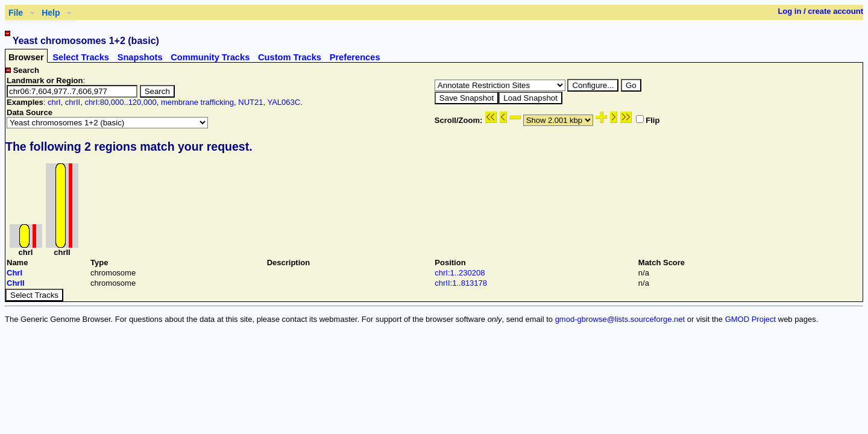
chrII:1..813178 (461, 283)
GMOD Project (751, 319)
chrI (54, 102)
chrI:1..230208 (460, 273)
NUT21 (250, 102)
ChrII (16, 283)
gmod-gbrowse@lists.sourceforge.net (620, 319)
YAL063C (284, 102)
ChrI (14, 273)
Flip (648, 120)
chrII (73, 102)
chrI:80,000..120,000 (120, 102)
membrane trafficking (197, 102)
